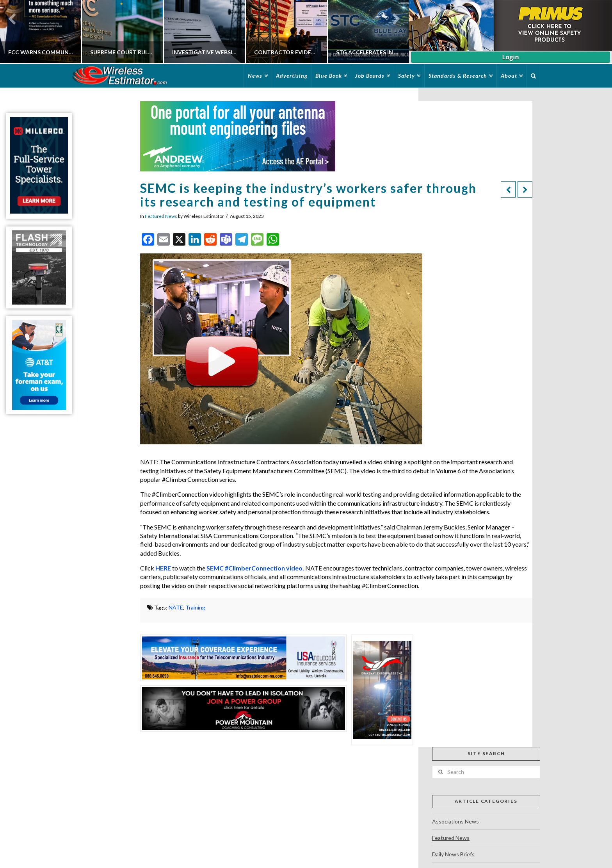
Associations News (455, 821)
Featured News (161, 216)
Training (195, 607)
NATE (176, 607)
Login (510, 57)
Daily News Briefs (453, 854)
